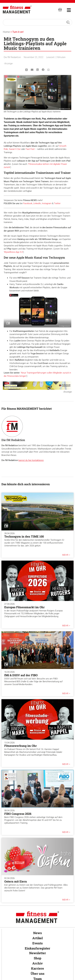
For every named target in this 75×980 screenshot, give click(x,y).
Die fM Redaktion (12, 57)
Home (6, 32)
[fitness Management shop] (60, 10)
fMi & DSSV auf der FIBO (21, 675)
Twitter (57, 203)
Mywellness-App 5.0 (13, 252)
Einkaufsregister (37, 948)
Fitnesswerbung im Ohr (21, 746)
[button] (27, 70)
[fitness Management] (17, 10)
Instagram (47, 203)
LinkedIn (37, 203)
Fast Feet (30, 149)
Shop (37, 958)
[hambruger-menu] (67, 10)
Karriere (37, 968)
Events (37, 943)
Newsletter (38, 953)
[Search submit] (68, 22)
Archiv (37, 963)
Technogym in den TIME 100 (24, 536)
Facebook (28, 203)
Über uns (37, 974)
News (37, 933)
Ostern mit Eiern (16, 881)
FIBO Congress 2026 (18, 814)
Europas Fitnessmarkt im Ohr (24, 607)
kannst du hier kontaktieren (31, 460)
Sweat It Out (15, 149)
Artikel (38, 938)
